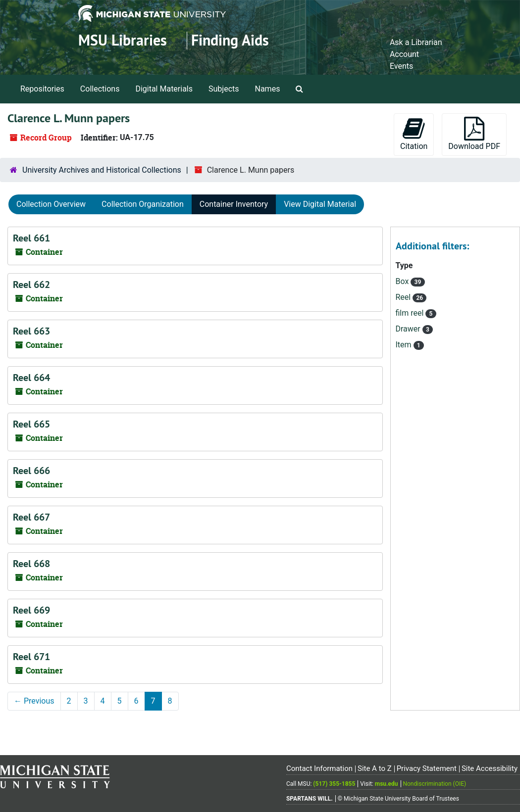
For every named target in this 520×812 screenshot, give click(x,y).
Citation (414, 134)
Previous (34, 701)
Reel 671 (31, 657)
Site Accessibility (490, 768)
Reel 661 (31, 238)
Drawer (409, 329)
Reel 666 (31, 471)
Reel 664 (31, 378)
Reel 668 (31, 564)
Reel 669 (31, 610)
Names (268, 89)
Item (405, 345)
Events (401, 66)
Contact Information (319, 768)
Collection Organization (143, 204)
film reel (411, 313)
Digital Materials (164, 89)
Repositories (42, 89)
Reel (404, 297)
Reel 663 (31, 331)
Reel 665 (31, 424)
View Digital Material (320, 204)
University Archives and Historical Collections (102, 170)
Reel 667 (31, 517)
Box (403, 281)
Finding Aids (230, 40)
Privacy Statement (427, 768)
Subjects (224, 89)
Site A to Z (375, 768)
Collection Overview (51, 204)
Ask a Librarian (416, 42)
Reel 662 (31, 285)
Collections (100, 89)
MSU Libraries (123, 40)
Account (404, 54)
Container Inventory (234, 204)
